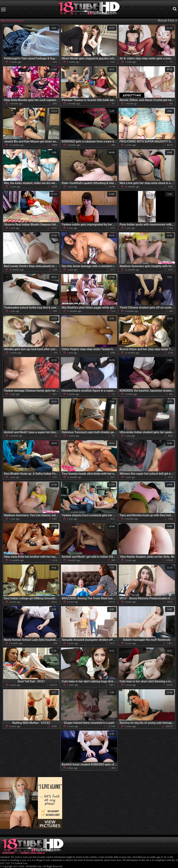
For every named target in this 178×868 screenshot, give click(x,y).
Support (9, 853)
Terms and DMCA (32, 853)
